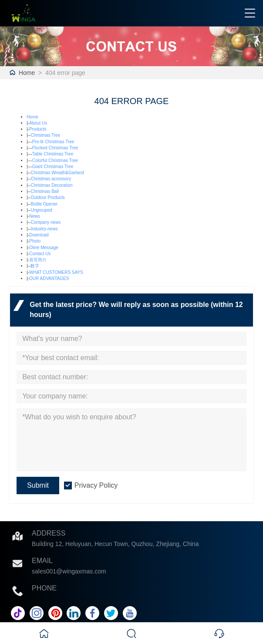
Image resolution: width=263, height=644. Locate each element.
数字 (35, 266)
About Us (38, 123)
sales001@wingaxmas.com (69, 571)
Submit (38, 485)
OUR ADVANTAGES (49, 278)
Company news (46, 222)
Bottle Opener (44, 204)
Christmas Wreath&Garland (57, 173)
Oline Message (44, 248)
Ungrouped (41, 210)
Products (38, 129)
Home (27, 73)
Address (49, 533)
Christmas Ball (44, 191)
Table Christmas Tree (53, 154)
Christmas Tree (45, 135)
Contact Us (40, 254)
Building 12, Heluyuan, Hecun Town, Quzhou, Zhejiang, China (115, 544)
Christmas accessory (51, 179)
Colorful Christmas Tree (55, 160)
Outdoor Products (47, 197)
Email (42, 561)
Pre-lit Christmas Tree (53, 142)
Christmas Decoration (51, 185)
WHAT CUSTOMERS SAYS (56, 272)
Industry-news (44, 229)
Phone (44, 588)
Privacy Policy (96, 485)
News (35, 216)
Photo (35, 241)
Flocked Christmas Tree (55, 148)
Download (39, 235)
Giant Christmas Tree (53, 167)
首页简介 (38, 260)
